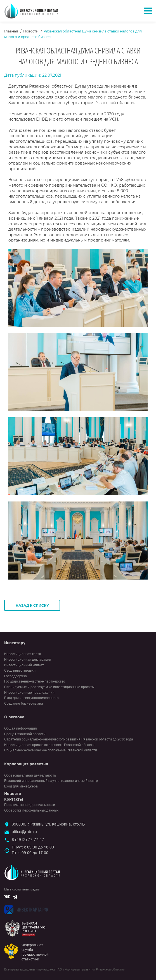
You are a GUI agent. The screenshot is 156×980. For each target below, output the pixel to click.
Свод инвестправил (20, 670)
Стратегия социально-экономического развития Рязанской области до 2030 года (69, 739)
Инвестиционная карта (23, 654)
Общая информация (21, 728)
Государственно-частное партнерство (35, 681)
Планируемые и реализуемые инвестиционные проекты (49, 687)
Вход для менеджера (21, 786)
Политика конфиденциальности (30, 805)
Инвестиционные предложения (29, 693)
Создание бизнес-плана (24, 704)
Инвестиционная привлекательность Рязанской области (49, 745)
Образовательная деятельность (30, 775)
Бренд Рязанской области (25, 734)
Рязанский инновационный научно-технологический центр (51, 781)
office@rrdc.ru (24, 832)
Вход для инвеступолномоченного (31, 698)
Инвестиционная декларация (28, 660)
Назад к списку (32, 605)
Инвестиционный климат (24, 665)
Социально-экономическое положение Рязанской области (51, 750)
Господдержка (16, 676)
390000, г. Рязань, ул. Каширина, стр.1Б (48, 824)
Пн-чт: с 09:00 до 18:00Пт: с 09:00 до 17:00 (33, 850)
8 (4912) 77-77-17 (28, 840)
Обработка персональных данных (31, 810)
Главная (11, 31)
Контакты (14, 799)
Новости (31, 31)
